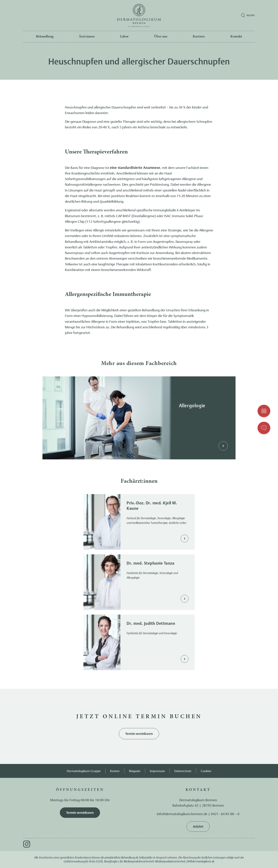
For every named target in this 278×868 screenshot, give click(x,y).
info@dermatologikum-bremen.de (182, 814)
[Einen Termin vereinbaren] (264, 411)
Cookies (206, 771)
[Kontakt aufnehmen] (264, 428)
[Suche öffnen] (248, 15)
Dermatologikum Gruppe (84, 771)
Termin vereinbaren (139, 734)
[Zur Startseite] (139, 15)
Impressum (157, 771)
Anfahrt (198, 827)
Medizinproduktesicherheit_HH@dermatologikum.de (185, 861)
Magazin (135, 771)
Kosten (115, 771)
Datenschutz (183, 771)
